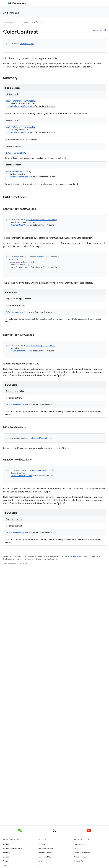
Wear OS (77, 848)
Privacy (41, 861)
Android (7, 844)
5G (40, 865)
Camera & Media (46, 857)
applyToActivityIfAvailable (20, 127)
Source (6, 857)
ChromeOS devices (82, 853)
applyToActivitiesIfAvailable (21, 101)
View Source (98, 31)
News (5, 861)
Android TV (78, 861)
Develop (25, 22)
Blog (5, 865)
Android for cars (81, 857)
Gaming (42, 844)
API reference (11, 13)
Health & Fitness (45, 853)
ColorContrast (27, 44)
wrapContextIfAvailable (18, 171)
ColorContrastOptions (21, 106)
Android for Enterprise (12, 848)
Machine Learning (46, 848)
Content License (76, 556)
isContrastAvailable (16, 153)
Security (7, 853)
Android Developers (11, 22)
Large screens (80, 844)
